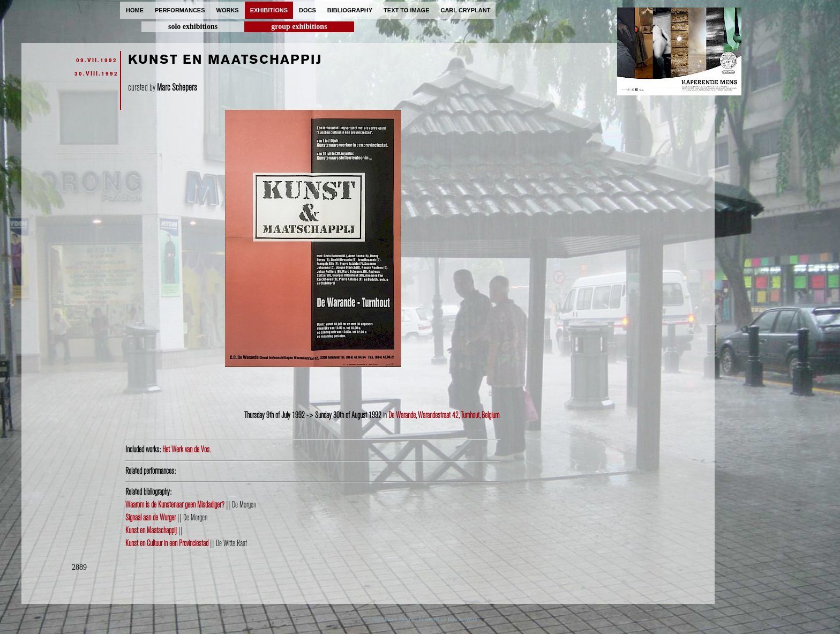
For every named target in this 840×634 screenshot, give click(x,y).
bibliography (350, 10)
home (135, 10)
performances (180, 10)
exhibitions (269, 10)
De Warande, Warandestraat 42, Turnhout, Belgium (444, 415)
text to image (406, 10)
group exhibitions (299, 27)
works (228, 10)
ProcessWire (463, 619)
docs (307, 10)
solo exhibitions (193, 27)
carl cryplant (465, 10)
